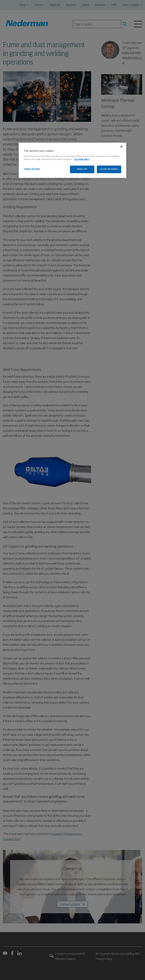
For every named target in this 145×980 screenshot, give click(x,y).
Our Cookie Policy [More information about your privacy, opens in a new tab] (82, 159)
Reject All (82, 169)
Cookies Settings (32, 169)
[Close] (122, 147)
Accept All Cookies (109, 169)
